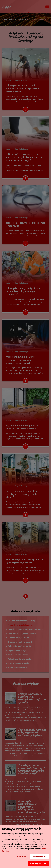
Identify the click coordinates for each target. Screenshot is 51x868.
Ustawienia (22, 857)
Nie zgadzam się (40, 857)
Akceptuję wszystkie (38, 863)
